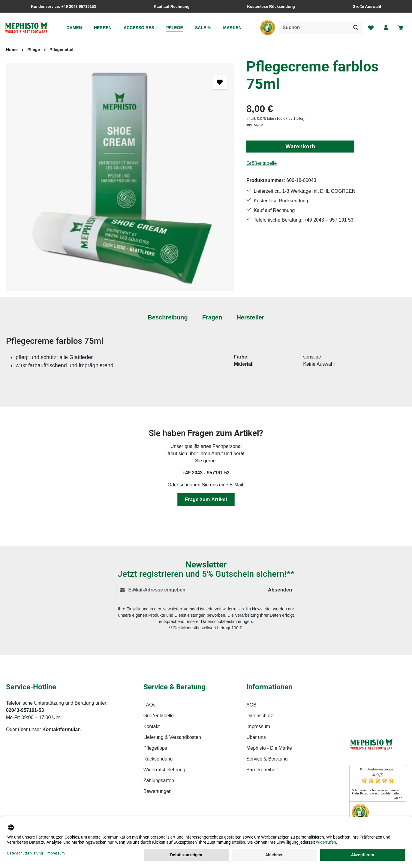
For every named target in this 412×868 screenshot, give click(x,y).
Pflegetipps (155, 748)
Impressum (258, 726)
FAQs (149, 705)
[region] (120, 177)
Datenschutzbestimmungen (227, 622)
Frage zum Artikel (206, 499)
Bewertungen (158, 791)
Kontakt (152, 726)
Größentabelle (262, 163)
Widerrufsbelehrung (164, 770)
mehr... (399, 798)
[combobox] (314, 28)
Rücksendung (158, 759)
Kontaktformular (61, 729)
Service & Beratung (267, 759)
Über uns (256, 737)
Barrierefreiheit (262, 770)
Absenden (280, 590)
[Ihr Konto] (386, 28)
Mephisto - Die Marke (269, 748)
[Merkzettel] (371, 28)
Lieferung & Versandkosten (172, 737)
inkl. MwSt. (255, 125)
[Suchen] (356, 28)
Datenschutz (260, 716)
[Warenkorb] (401, 28)
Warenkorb (300, 146)
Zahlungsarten (159, 780)
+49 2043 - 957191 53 (206, 473)
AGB (251, 705)
